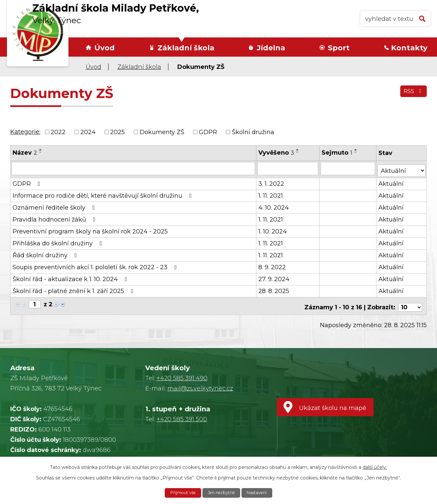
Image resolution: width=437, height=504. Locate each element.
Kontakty (409, 48)
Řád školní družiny (46, 253)
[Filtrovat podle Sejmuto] (349, 168)
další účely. (375, 466)
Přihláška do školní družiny (59, 241)
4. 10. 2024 (274, 205)
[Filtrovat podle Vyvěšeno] (288, 168)
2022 (58, 132)
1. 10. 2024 (273, 229)
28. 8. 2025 (274, 289)
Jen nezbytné (222, 492)
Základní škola (186, 48)
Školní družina (253, 132)
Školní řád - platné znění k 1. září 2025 (74, 289)
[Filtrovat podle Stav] (402, 168)
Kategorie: (25, 132)
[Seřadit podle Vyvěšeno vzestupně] (298, 150)
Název (25, 153)
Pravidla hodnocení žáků (55, 217)
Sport (339, 48)
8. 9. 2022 (272, 265)
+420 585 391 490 (182, 373)
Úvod (105, 48)
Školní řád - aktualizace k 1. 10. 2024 (71, 277)
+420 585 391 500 (182, 414)
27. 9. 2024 (274, 277)
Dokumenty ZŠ (162, 132)
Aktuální (392, 181)
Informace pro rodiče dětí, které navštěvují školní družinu (104, 193)
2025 (117, 132)
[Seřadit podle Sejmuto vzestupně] (357, 150)
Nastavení (261, 492)
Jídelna (271, 48)
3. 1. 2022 (272, 181)
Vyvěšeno (277, 153)
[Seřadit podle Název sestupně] (41, 152)
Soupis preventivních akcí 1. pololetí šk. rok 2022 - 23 (96, 265)
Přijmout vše (179, 492)
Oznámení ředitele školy (55, 205)
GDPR (208, 132)
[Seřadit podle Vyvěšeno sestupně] (298, 152)
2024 (88, 132)
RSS (412, 94)
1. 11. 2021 (271, 193)
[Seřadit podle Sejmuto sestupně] (357, 152)
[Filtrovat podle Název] (133, 168)
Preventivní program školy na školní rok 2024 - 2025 (90, 229)
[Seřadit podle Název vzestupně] (41, 150)
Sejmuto (338, 153)
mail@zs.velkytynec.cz (200, 383)
